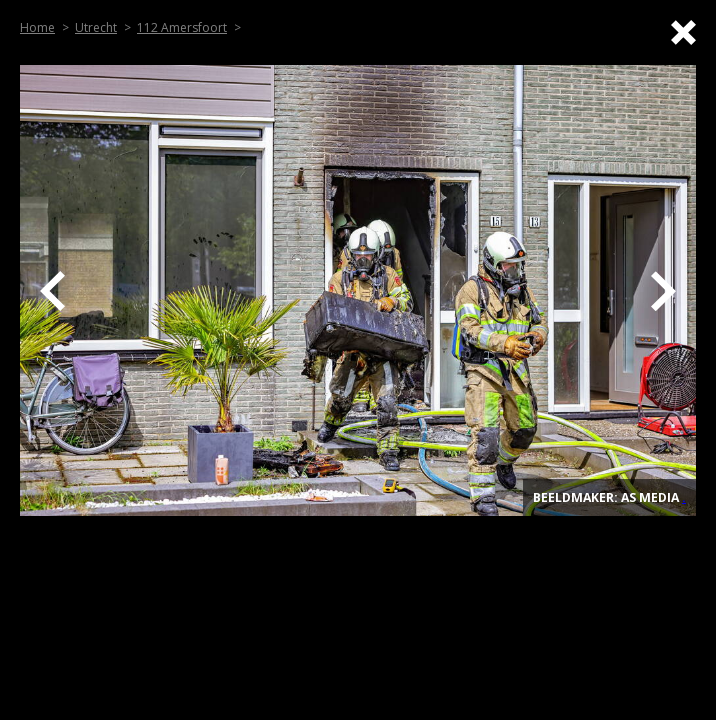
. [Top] (684, 497)
